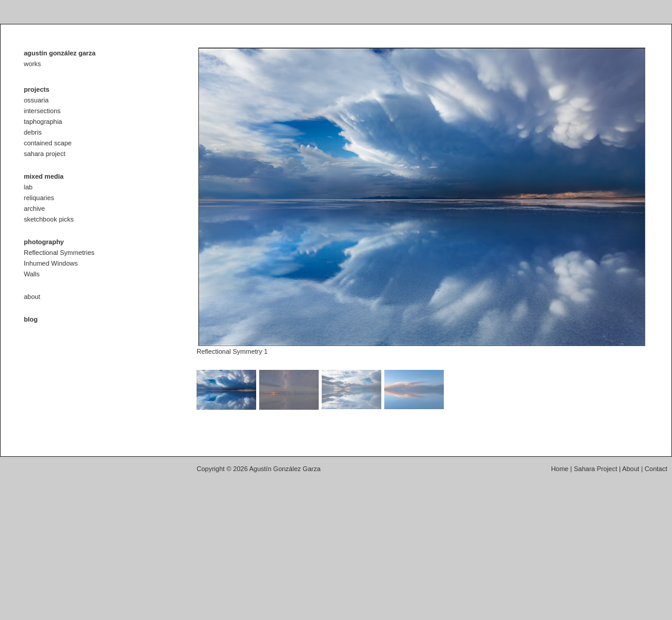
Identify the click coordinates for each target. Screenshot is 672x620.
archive (34, 208)
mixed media (44, 176)
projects (37, 89)
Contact (656, 469)
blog (31, 319)
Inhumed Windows (51, 263)
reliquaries (39, 198)
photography (44, 242)
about (32, 297)
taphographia (43, 121)
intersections (42, 111)
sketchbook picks (49, 219)
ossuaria (36, 100)
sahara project (45, 154)
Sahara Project (595, 469)
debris (33, 132)
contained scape (48, 143)
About (631, 469)
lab (28, 187)
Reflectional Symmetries (59, 253)
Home (560, 469)
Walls (32, 274)
